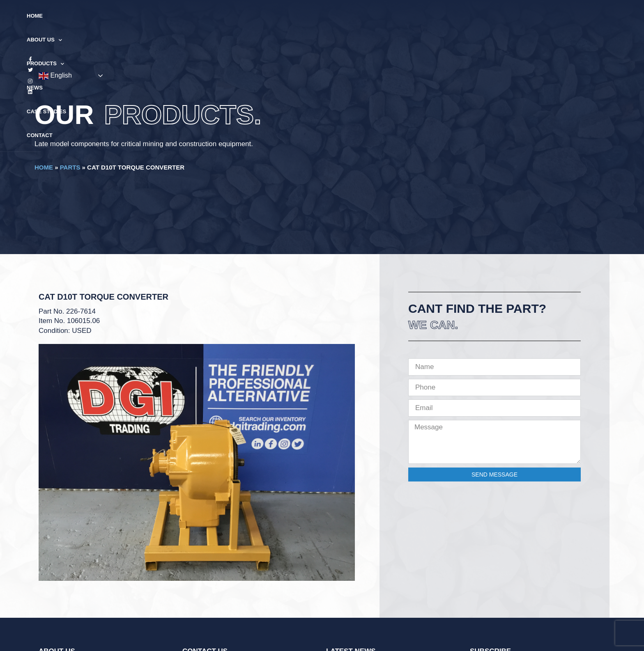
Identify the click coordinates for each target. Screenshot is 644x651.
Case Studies (373, 16)
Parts (70, 167)
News (333, 16)
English (555, 16)
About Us (245, 16)
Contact (418, 16)
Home (207, 16)
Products (294, 16)
